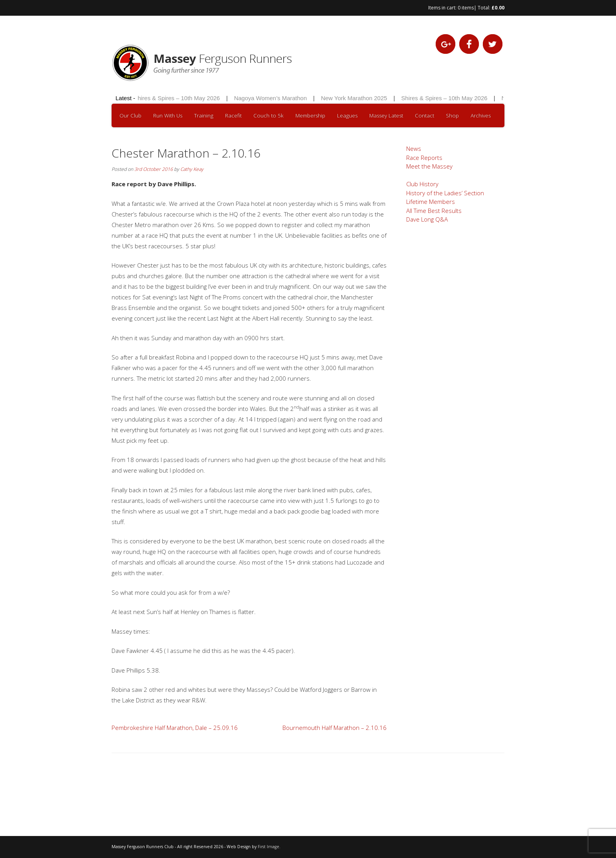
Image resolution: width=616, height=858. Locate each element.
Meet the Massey (429, 166)
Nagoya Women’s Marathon (272, 98)
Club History (422, 184)
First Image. (269, 847)
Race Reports (424, 158)
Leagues (347, 115)
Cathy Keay (192, 169)
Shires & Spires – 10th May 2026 (178, 98)
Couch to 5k (269, 115)
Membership (310, 115)
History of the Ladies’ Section (445, 193)
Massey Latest (386, 115)
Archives (481, 115)
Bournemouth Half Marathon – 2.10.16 (335, 728)
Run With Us (168, 115)
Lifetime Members (431, 202)
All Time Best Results (434, 211)
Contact (424, 115)
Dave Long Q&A (427, 219)
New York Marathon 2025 (355, 98)
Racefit (233, 115)
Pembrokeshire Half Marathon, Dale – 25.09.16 (175, 728)
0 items (466, 8)
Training (204, 115)
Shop (452, 115)
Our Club (130, 115)
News (414, 148)
